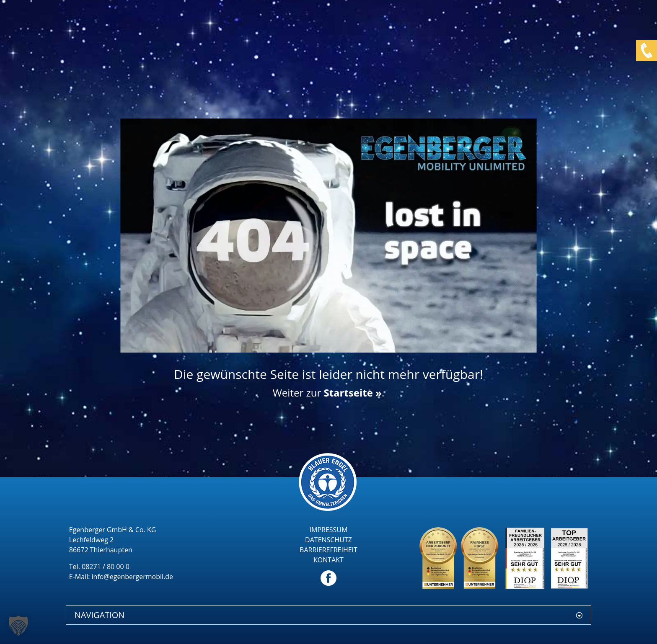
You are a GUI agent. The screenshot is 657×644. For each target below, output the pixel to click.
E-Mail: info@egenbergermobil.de (121, 577)
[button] (18, 626)
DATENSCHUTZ (328, 540)
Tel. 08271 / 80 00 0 (99, 567)
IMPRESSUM (329, 530)
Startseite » (352, 393)
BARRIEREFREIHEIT (328, 550)
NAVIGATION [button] (100, 615)
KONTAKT (328, 560)
